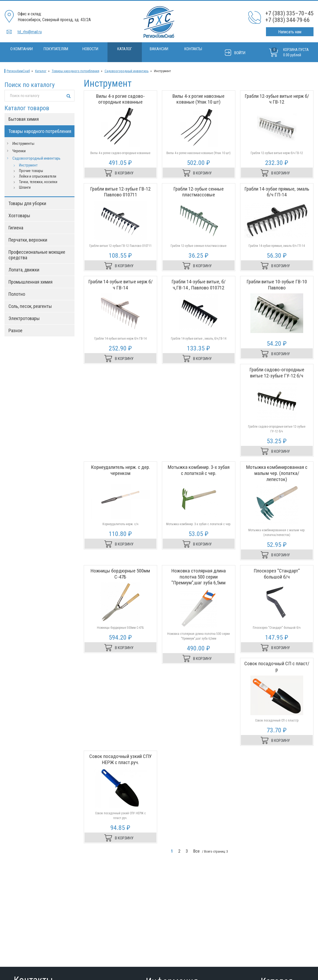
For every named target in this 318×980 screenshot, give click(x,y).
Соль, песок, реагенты (30, 306)
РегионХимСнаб (18, 71)
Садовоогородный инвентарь (127, 71)
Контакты (193, 49)
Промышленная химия (31, 282)
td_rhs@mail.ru (30, 32)
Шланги (25, 187)
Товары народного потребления (76, 71)
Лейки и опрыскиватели (38, 176)
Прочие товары (31, 171)
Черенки (19, 151)
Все (196, 851)
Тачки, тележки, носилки (38, 182)
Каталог (125, 49)
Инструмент (28, 165)
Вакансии (159, 49)
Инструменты (23, 144)
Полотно (17, 294)
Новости (90, 49)
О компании (22, 49)
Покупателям (56, 49)
